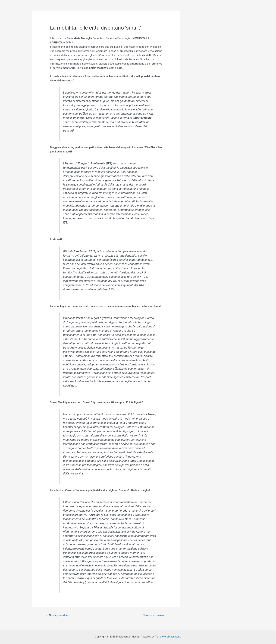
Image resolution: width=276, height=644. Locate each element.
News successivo (154, 615)
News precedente (58, 615)
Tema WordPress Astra (168, 637)
